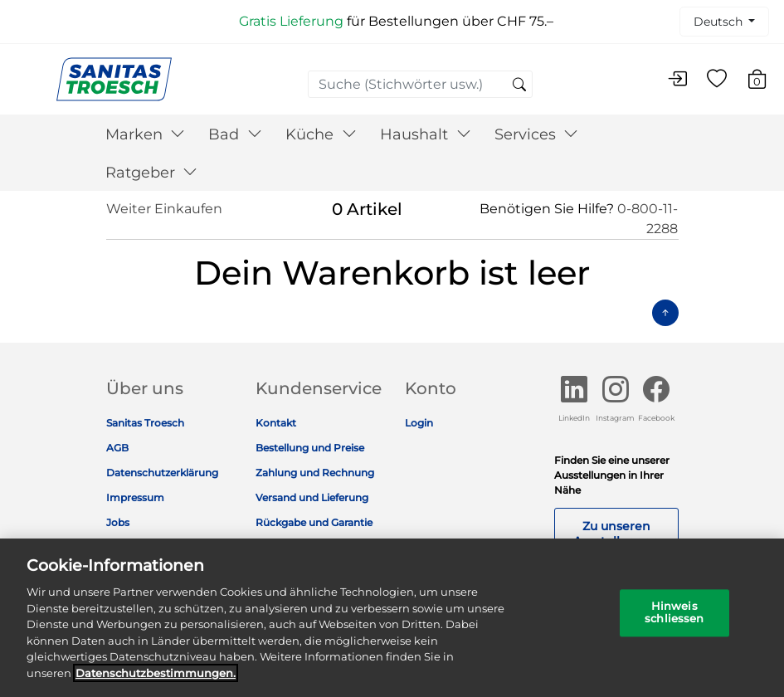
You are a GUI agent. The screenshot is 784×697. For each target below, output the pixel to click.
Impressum (135, 497)
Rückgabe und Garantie (314, 522)
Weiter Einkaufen (164, 209)
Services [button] (537, 134)
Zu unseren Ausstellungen (616, 534)
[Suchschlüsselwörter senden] (519, 85)
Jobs (118, 522)
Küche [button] (321, 134)
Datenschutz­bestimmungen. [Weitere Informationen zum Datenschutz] (156, 680)
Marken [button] (146, 134)
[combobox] (420, 84)
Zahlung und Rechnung (315, 473)
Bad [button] (235, 134)
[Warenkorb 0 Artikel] (765, 82)
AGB (117, 448)
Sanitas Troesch (145, 423)
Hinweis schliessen (674, 620)
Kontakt (276, 423)
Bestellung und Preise (310, 448)
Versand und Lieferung (312, 497)
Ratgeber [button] (152, 173)
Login (419, 423)
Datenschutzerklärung (162, 473)
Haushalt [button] (426, 134)
